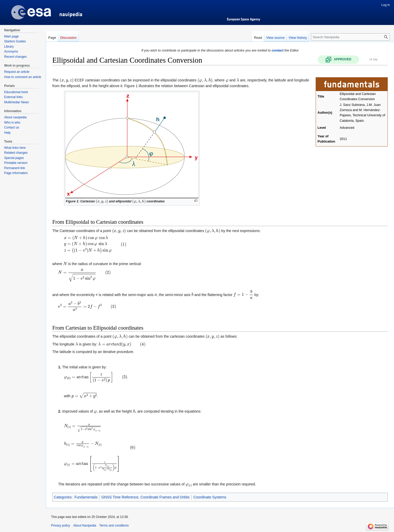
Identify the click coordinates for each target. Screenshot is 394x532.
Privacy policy (61, 525)
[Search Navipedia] (350, 37)
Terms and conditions (114, 525)
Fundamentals (86, 497)
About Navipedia (85, 525)
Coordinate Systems (210, 497)
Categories (63, 497)
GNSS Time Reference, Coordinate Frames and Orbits (145, 497)
